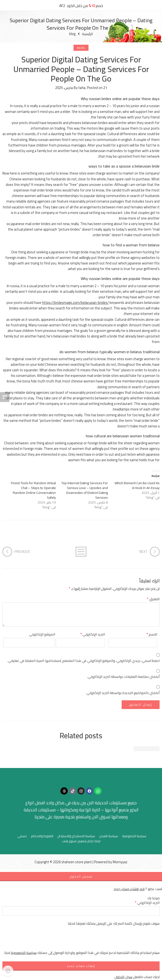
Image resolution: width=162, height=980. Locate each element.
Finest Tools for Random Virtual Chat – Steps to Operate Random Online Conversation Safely (33, 490)
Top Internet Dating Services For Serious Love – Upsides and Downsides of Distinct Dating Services (85, 490)
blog (72, 34)
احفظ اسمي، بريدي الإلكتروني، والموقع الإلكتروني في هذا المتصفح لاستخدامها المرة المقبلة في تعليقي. (83, 661)
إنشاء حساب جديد (81, 966)
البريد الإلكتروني (93, 634)
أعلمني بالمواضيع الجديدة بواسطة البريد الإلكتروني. (123, 693)
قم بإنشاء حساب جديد (129, 889)
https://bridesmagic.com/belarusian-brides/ (75, 303)
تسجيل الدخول (81, 876)
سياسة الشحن (109, 836)
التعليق (153, 599)
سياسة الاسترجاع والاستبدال (76, 836)
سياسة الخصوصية (134, 836)
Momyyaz (120, 862)
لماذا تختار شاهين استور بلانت (81, 841)
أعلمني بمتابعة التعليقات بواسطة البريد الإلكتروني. (123, 676)
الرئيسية (87, 34)
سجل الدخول (123, 977)
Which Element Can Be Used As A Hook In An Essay (137, 485)
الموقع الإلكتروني (42, 634)
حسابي (22, 836)
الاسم (152, 634)
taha (82, 88)
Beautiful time (147, 749)
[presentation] (123, 940)
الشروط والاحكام (42, 836)
